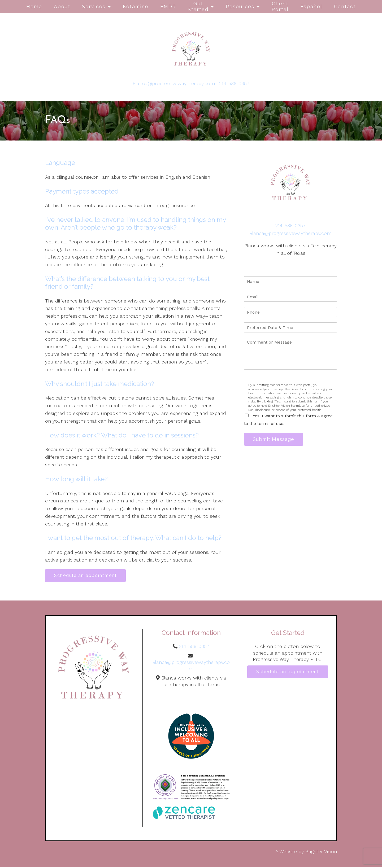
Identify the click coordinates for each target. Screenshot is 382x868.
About (62, 6)
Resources (240, 6)
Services (94, 6)
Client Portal (280, 6)
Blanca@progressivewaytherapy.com (174, 83)
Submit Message (275, 439)
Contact (345, 6)
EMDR (168, 6)
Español (311, 6)
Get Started (198, 6)
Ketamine (136, 6)
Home (34, 6)
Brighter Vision (321, 852)
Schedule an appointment (86, 576)
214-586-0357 (234, 83)
